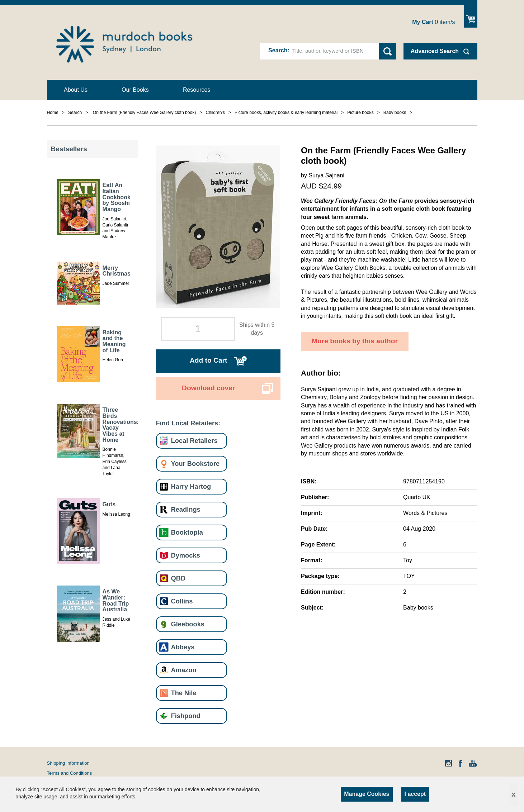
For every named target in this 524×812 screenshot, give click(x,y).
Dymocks (186, 555)
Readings (186, 509)
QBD (178, 578)
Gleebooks (188, 624)
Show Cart (471, 16)
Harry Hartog (191, 486)
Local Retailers (194, 441)
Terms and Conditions (70, 773)
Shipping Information (68, 763)
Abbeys (183, 647)
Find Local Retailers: (188, 423)
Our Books (135, 90)
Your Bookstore (195, 464)
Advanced (435, 51)
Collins (182, 601)
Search (278, 50)
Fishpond (186, 716)
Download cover (208, 388)
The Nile (184, 693)
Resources (197, 90)
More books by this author (355, 341)
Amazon (184, 670)
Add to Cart (208, 360)
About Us (76, 90)
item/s (433, 22)
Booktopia (187, 532)
